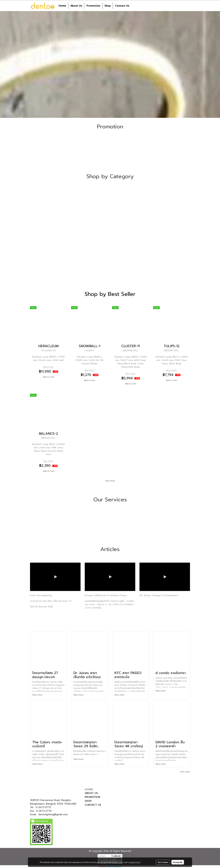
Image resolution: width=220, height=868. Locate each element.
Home (62, 6)
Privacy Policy (118, 862)
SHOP (88, 801)
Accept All (178, 862)
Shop (108, 6)
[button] (134, 6)
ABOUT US (91, 793)
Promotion (93, 6)
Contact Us (122, 6)
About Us (76, 6)
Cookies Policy (134, 862)
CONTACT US (93, 805)
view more (110, 481)
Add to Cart (48, 377)
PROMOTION (92, 797)
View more (38, 695)
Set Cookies (163, 862)
